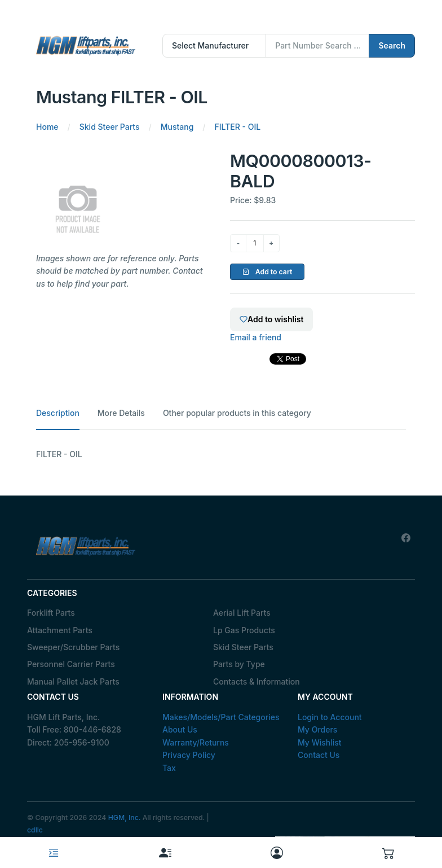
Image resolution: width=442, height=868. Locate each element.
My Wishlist (320, 742)
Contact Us (319, 755)
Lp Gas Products (244, 630)
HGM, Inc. (125, 817)
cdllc (35, 830)
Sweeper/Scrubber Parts (73, 647)
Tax (169, 768)
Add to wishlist (271, 319)
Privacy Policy (189, 755)
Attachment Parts (60, 630)
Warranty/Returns (196, 742)
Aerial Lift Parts (242, 613)
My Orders (317, 729)
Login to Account (330, 717)
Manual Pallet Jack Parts (73, 681)
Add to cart (268, 272)
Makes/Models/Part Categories (221, 717)
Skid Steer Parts (243, 647)
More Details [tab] (121, 413)
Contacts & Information (257, 681)
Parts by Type (239, 664)
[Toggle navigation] (54, 853)
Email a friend (256, 337)
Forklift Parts (51, 613)
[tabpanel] (221, 454)
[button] (388, 852)
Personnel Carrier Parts (71, 664)
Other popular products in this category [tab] (237, 413)
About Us (180, 729)
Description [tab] (58, 413)
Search (392, 45)
